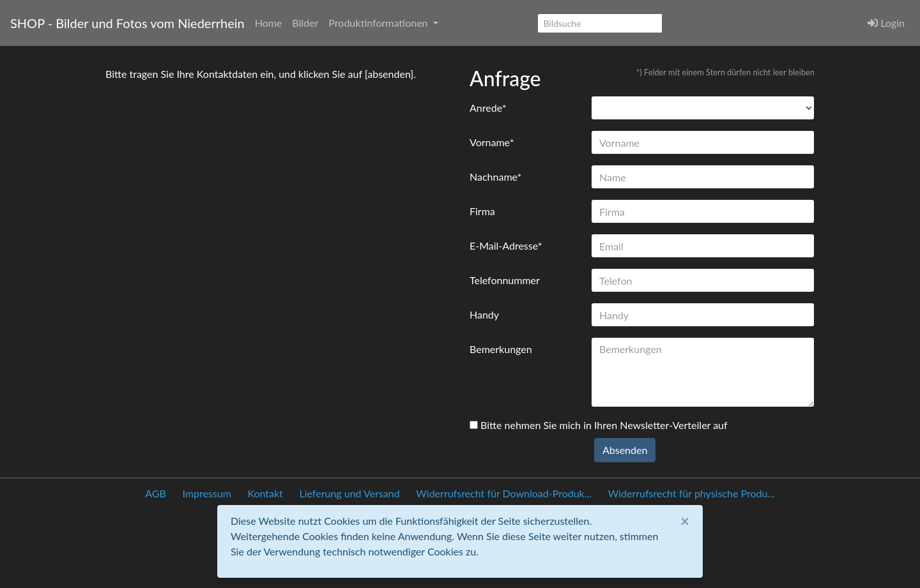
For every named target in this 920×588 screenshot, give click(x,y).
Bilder (305, 23)
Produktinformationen (379, 23)
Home (269, 23)
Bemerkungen (501, 349)
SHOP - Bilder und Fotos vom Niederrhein (127, 23)
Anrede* (488, 108)
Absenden (625, 450)
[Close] (685, 521)
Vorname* (492, 142)
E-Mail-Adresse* (506, 245)
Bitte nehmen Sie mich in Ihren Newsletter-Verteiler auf (599, 425)
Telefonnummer (505, 280)
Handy (484, 314)
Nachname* (495, 177)
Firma (482, 211)
